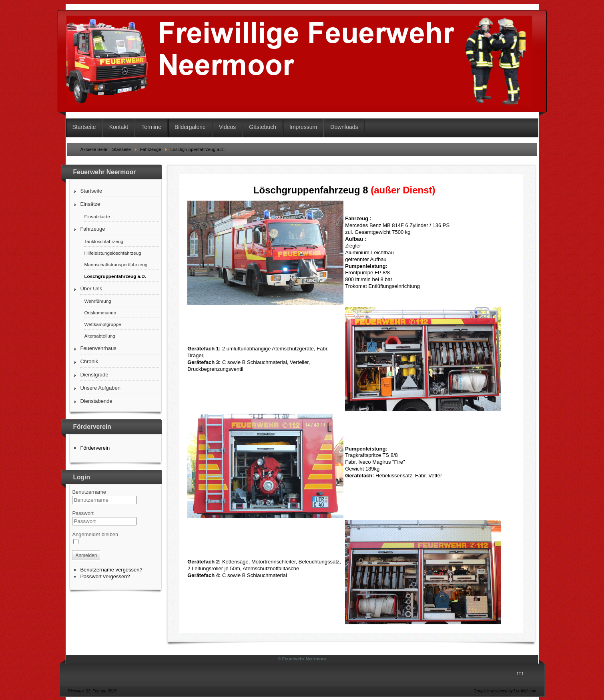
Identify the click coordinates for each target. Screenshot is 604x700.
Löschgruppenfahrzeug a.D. (115, 276)
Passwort (83, 513)
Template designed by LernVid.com (505, 691)
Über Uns (91, 289)
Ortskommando (100, 313)
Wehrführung (97, 301)
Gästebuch (263, 127)
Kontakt (119, 127)
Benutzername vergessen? (111, 570)
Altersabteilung (99, 336)
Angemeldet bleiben (95, 534)
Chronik (89, 361)
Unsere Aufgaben (100, 388)
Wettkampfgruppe (102, 324)
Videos (228, 127)
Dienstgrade (94, 375)
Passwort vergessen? (105, 576)
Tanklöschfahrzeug (103, 241)
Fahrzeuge (92, 229)
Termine (151, 127)
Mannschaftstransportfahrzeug (116, 265)
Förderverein (95, 448)
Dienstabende (96, 401)
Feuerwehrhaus (98, 348)
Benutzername (89, 492)
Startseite (84, 127)
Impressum (303, 127)
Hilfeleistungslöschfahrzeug (112, 253)
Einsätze (90, 204)
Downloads (344, 127)
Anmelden (86, 555)
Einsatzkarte (97, 216)
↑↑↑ (520, 673)
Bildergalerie (190, 127)
